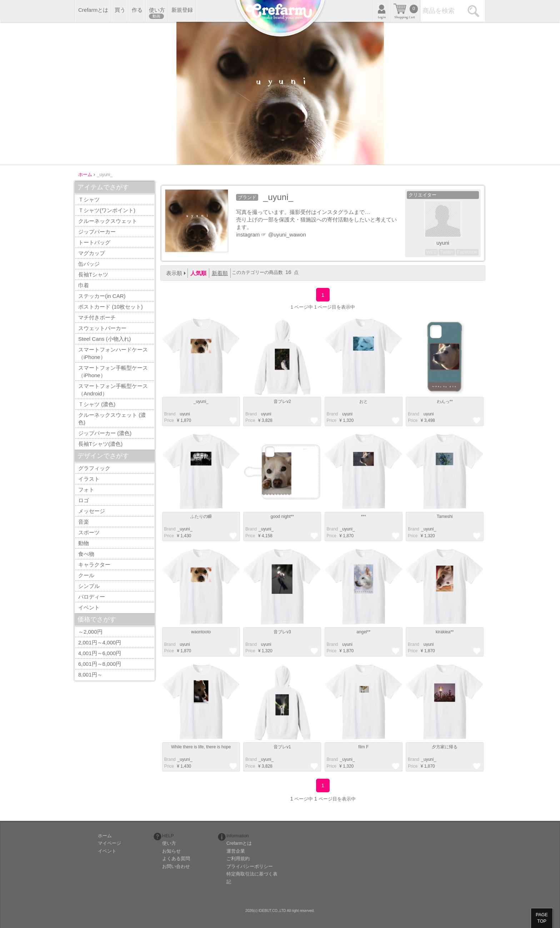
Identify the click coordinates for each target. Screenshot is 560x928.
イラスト (89, 479)
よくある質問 (176, 859)
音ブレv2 (282, 401)
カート (406, 11)
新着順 (220, 273)
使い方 (157, 13)
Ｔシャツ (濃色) (97, 404)
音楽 (84, 522)
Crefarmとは (93, 10)
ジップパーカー (97, 232)
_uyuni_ (201, 401)
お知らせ (171, 851)
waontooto (201, 632)
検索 (474, 11)
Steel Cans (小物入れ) (105, 339)
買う (120, 10)
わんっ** (445, 401)
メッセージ (92, 511)
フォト (86, 490)
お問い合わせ (176, 867)
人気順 (198, 273)
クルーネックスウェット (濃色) (112, 419)
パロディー (92, 597)
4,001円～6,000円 (100, 653)
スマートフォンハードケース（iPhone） (113, 353)
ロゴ (84, 500)
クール (86, 575)
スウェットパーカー (102, 328)
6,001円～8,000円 (100, 664)
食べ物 (86, 554)
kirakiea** (445, 632)
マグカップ (92, 253)
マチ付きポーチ (97, 317)
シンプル (89, 586)
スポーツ (89, 532)
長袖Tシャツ (93, 275)
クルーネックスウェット (108, 221)
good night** (282, 517)
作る (137, 10)
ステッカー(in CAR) (102, 296)
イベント (89, 607)
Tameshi (445, 517)
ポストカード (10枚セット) (111, 307)
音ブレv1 (282, 747)
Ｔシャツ (89, 199)
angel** (363, 632)
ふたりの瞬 (201, 517)
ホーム (105, 836)
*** (364, 517)
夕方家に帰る (445, 747)
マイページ (109, 843)
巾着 (84, 285)
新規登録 (182, 10)
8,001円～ (90, 675)
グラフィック (94, 468)
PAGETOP (542, 918)
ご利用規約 (238, 859)
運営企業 (236, 851)
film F (363, 747)
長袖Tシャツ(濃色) (100, 444)
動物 (84, 543)
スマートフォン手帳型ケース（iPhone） (113, 371)
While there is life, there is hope (201, 747)
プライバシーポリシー (250, 867)
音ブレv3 (282, 632)
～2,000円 (90, 632)
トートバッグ (94, 242)
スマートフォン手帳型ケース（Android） (113, 390)
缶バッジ (89, 264)
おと (364, 401)
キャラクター (94, 565)
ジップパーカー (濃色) (105, 433)
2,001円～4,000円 (100, 642)
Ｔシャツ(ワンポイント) (107, 210)
